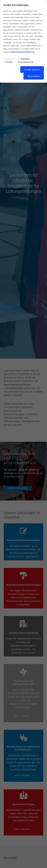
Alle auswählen (34, 76)
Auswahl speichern (32, 70)
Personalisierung (24, 62)
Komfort (8, 62)
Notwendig (9, 59)
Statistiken (24, 59)
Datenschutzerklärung (22, 52)
